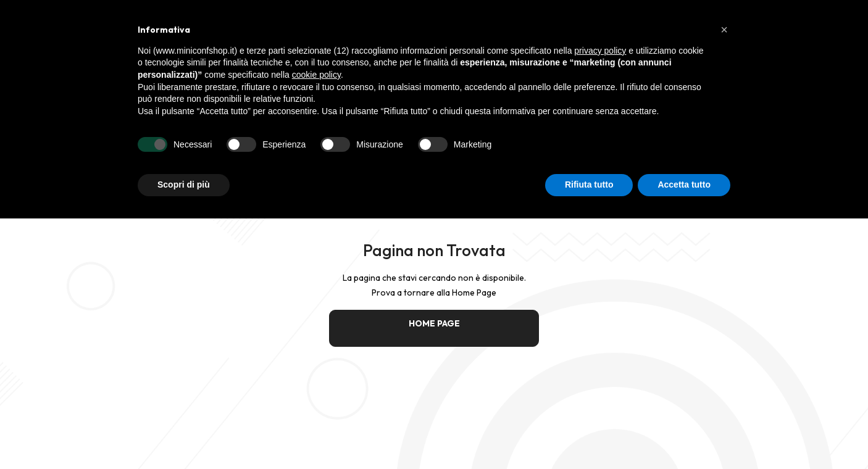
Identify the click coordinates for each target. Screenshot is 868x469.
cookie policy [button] (316, 75)
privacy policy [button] (600, 51)
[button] (724, 30)
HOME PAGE (434, 323)
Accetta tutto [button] (684, 185)
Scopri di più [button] (184, 185)
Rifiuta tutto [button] (589, 185)
